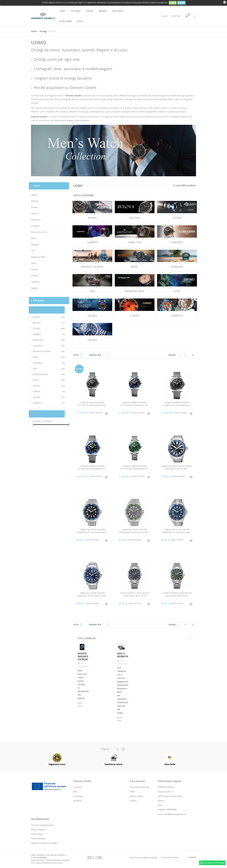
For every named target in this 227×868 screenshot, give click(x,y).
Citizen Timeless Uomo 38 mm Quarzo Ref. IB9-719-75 (135, 594)
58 (193, 355)
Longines (35, 226)
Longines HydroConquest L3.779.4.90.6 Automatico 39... (135, 404)
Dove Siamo (66, 21)
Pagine (172, 355)
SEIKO (49, 380)
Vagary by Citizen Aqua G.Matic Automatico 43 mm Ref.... (177, 467)
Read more (80, 705)
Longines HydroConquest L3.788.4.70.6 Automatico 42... (177, 404)
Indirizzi (133, 801)
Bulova (34, 201)
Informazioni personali (139, 787)
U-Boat (34, 275)
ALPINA (49, 317)
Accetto (173, 3)
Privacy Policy (37, 834)
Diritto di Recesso (38, 830)
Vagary (34, 288)
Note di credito (136, 796)
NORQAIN (49, 363)
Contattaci (78, 796)
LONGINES (49, 346)
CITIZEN (49, 329)
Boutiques (118, 11)
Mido (34, 238)
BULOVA (49, 323)
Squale (34, 269)
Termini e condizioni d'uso (42, 825)
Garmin (35, 213)
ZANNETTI (49, 403)
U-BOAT (49, 392)
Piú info (181, 3)
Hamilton (36, 220)
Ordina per (95, 355)
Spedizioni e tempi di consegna (44, 843)
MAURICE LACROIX (49, 352)
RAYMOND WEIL (49, 374)
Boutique (77, 801)
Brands (103, 11)
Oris (33, 251)
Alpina (34, 195)
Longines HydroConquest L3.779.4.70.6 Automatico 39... (92, 404)
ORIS (49, 369)
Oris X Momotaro (122, 655)
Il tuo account (137, 781)
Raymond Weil (38, 257)
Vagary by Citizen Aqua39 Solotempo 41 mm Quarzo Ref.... (92, 531)
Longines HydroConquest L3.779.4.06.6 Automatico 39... (135, 467)
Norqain (35, 244)
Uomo (37, 186)
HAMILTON (49, 340)
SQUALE (49, 386)
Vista (76, 355)
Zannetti (35, 282)
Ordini (132, 792)
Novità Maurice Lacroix (82, 657)
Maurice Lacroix (39, 232)
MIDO (49, 357)
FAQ (75, 792)
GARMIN (49, 334)
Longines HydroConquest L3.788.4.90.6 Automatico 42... (92, 467)
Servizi (90, 11)
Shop (62, 11)
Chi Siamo (75, 11)
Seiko (34, 263)
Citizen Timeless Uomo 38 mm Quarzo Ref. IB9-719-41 (177, 594)
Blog (80, 21)
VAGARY (49, 397)
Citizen (34, 207)
